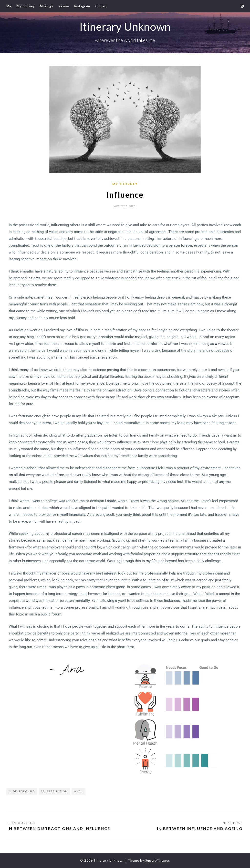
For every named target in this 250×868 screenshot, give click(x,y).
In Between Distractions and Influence (59, 828)
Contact (101, 6)
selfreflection (54, 791)
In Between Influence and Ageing (200, 828)
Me (9, 6)
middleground (22, 791)
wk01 (78, 791)
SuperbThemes (158, 860)
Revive (64, 6)
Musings (46, 6)
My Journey (26, 6)
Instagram (82, 6)
